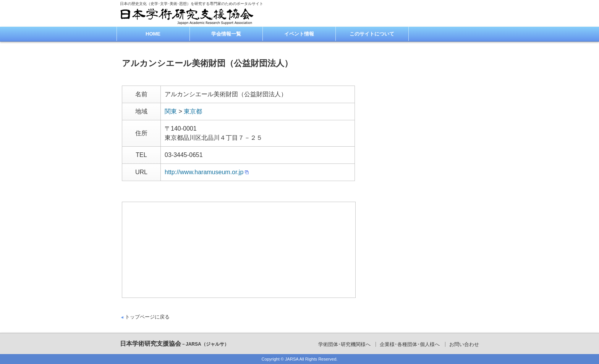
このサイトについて (372, 34)
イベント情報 (299, 34)
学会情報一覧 (226, 34)
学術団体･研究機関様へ (344, 344)
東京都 (193, 111)
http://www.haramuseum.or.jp (204, 172)
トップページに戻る (147, 317)
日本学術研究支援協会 (174, 344)
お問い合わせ (464, 344)
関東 (171, 111)
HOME (153, 34)
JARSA (292, 359)
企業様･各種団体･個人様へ (410, 344)
